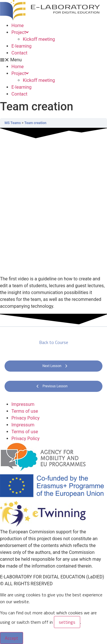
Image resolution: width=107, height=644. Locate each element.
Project (20, 32)
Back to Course (54, 342)
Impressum (23, 404)
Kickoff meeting (39, 39)
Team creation (35, 123)
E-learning (22, 46)
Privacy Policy (26, 418)
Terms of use (25, 411)
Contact (19, 53)
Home (18, 26)
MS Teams (13, 123)
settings (67, 622)
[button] (53, 60)
